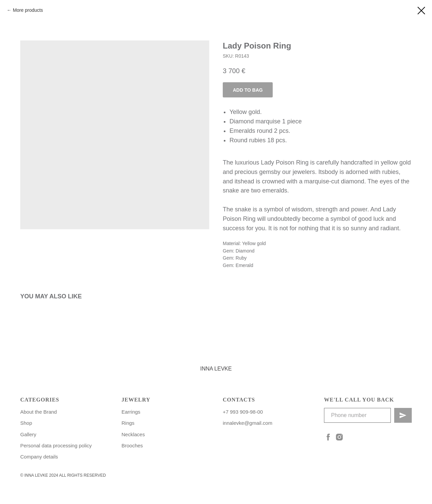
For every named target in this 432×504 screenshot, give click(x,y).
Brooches (132, 446)
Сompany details (39, 457)
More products (28, 10)
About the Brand (38, 412)
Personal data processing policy (56, 446)
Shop (26, 423)
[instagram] (339, 437)
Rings (128, 423)
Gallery (28, 434)
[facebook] (328, 437)
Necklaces (133, 434)
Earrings (131, 412)
